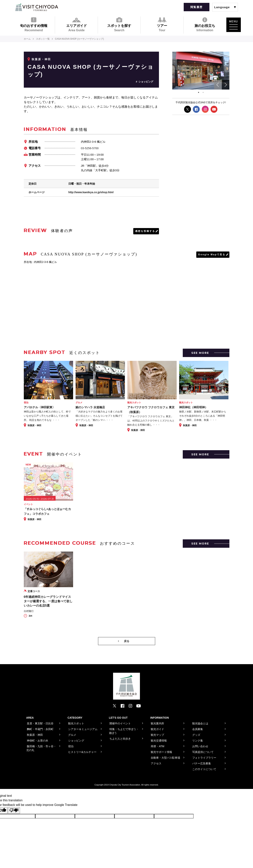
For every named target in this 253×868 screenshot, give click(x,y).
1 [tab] (199, 92)
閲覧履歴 (196, 7)
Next (226, 85)
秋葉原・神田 (41, 59)
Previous (218, 85)
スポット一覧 (43, 39)
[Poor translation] (14, 810)
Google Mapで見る (212, 255)
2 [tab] (203, 92)
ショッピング (146, 82)
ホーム (27, 39)
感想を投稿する (145, 231)
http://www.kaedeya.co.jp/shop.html (91, 192)
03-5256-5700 (90, 148)
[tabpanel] (201, 71)
